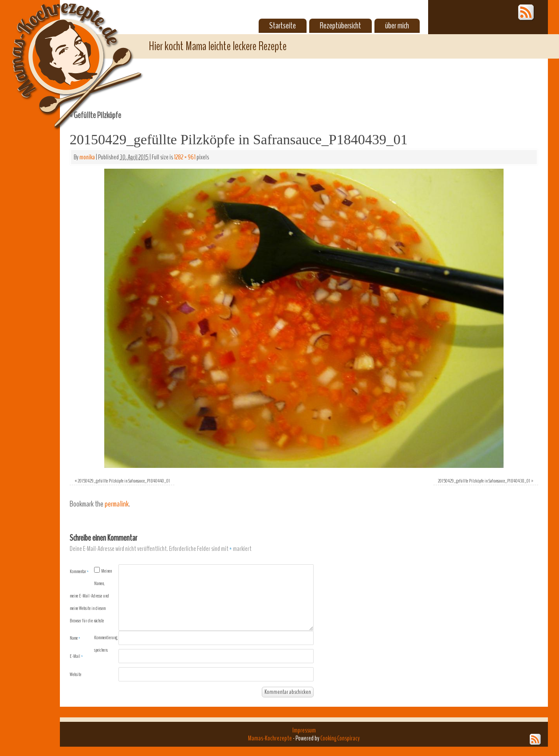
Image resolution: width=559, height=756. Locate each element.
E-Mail (76, 656)
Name (75, 638)
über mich (397, 26)
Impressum (304, 730)
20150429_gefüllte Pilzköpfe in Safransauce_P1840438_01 (484, 481)
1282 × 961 (185, 157)
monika (87, 157)
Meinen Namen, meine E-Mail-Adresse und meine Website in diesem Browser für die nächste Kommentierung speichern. (94, 610)
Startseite (283, 26)
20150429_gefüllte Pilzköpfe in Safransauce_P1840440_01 (124, 481)
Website (75, 674)
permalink (117, 504)
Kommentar (79, 571)
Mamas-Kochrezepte (64, 55)
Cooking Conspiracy (340, 738)
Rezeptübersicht (341, 26)
